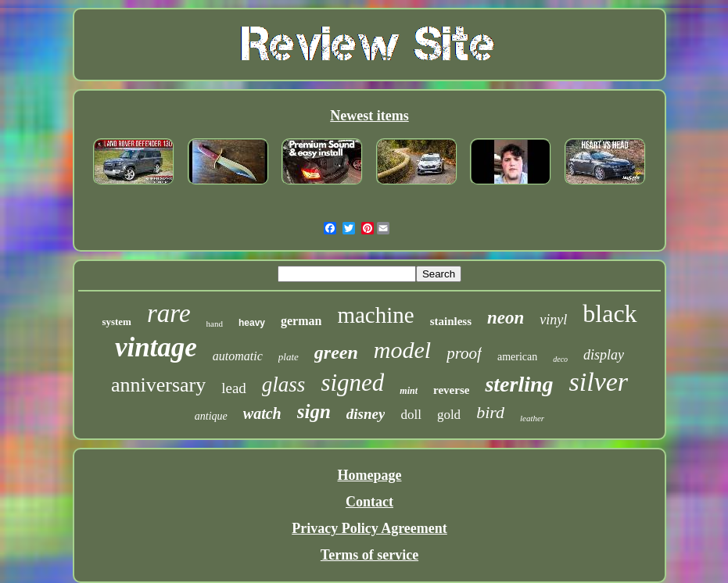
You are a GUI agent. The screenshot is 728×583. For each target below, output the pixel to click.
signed (352, 383)
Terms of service (369, 555)
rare (169, 313)
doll (411, 415)
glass (284, 384)
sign (314, 411)
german (301, 321)
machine (375, 315)
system (117, 322)
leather (532, 418)
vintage (156, 347)
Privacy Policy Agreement (369, 528)
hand (215, 324)
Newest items (369, 116)
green (336, 352)
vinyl (553, 320)
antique (211, 416)
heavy (252, 323)
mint (409, 391)
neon (506, 318)
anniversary (158, 385)
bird (490, 412)
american (517, 357)
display (604, 355)
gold (449, 415)
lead (234, 388)
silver (599, 382)
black (610, 313)
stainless (451, 321)
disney (366, 414)
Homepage (370, 475)
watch (262, 413)
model (402, 350)
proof (464, 353)
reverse (451, 390)
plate (289, 357)
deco (560, 359)
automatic (238, 356)
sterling (519, 384)
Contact (369, 502)
